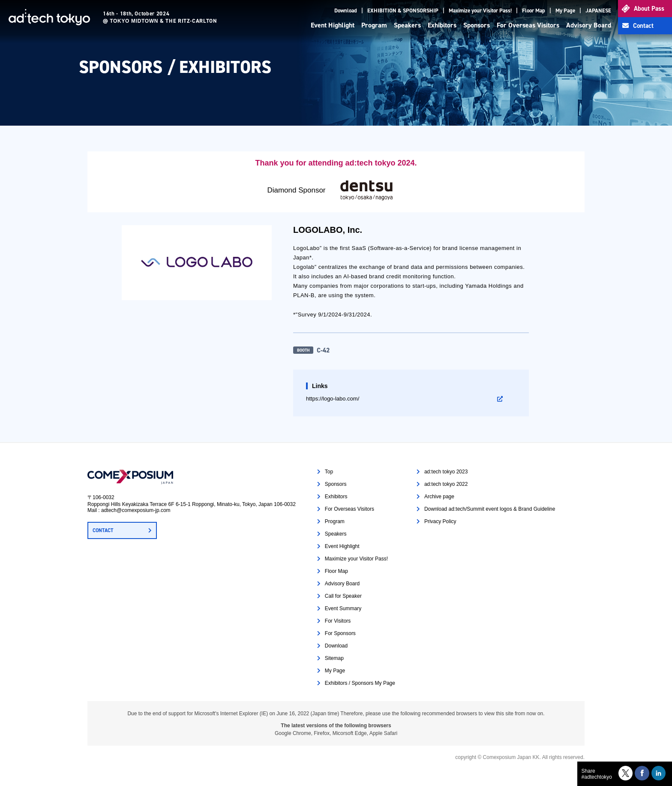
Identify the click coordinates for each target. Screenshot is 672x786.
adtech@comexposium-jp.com (136, 510)
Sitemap (334, 658)
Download (346, 11)
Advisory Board (589, 25)
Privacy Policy (440, 521)
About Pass (649, 9)
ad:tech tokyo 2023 (446, 472)
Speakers (407, 25)
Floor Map (534, 11)
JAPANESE (598, 11)
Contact (643, 26)
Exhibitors (442, 25)
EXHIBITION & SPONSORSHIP (403, 11)
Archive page (439, 497)
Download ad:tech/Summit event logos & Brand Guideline (490, 509)
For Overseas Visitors (528, 25)
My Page (565, 11)
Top (329, 472)
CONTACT (103, 530)
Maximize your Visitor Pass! (480, 11)
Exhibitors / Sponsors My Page (360, 683)
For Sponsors (340, 633)
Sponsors (477, 25)
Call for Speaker (343, 596)
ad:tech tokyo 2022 (446, 484)
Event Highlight (333, 25)
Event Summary (343, 608)
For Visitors (338, 621)
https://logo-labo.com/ (333, 399)
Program (374, 25)
